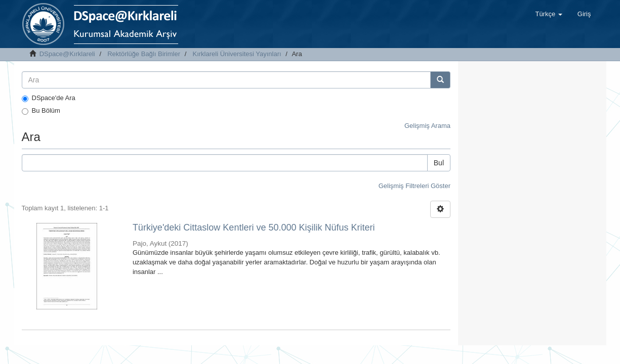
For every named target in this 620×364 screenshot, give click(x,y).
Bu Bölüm (41, 111)
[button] (548, 14)
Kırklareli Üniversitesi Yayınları (237, 54)
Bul (439, 163)
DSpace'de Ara (49, 98)
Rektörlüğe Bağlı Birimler (144, 54)
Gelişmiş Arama (427, 126)
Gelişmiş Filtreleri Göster (415, 186)
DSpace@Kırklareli (67, 54)
